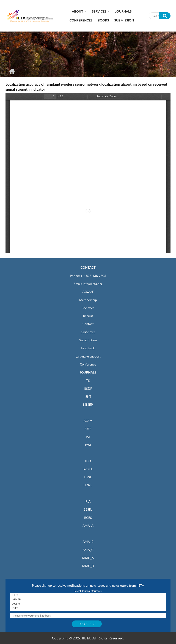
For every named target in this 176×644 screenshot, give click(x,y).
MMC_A (88, 558)
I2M (88, 445)
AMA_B (88, 542)
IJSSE (88, 477)
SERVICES (88, 332)
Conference (88, 364)
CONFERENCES (81, 20)
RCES (88, 518)
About (78, 11)
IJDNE (88, 485)
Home (12, 71)
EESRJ (88, 509)
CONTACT (88, 267)
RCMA (88, 469)
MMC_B (88, 566)
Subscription (88, 340)
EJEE (88, 429)
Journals (123, 11)
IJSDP (88, 388)
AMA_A (88, 526)
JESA (88, 461)
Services (99, 11)
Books (103, 20)
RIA (88, 501)
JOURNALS (88, 372)
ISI (88, 437)
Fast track (88, 348)
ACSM (88, 421)
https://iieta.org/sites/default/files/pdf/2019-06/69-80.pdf (88, 173)
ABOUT (88, 292)
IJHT (88, 396)
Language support (88, 356)
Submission (124, 20)
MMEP (88, 404)
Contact (88, 324)
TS (88, 380)
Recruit (88, 316)
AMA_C (88, 550)
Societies (88, 308)
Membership (88, 300)
